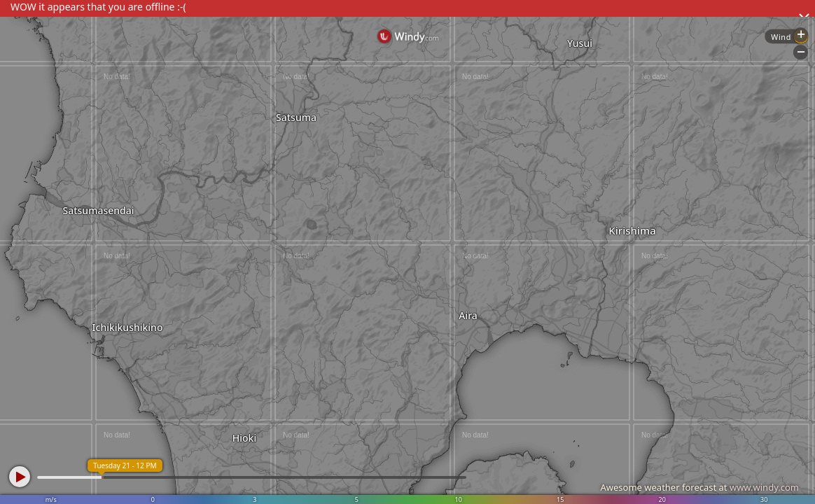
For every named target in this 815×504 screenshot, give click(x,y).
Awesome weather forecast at (699, 487)
